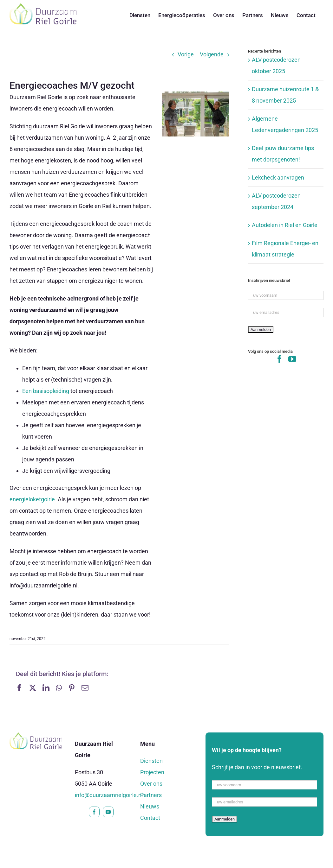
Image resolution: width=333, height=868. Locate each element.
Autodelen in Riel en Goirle (285, 225)
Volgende (212, 54)
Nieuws (150, 806)
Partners (151, 795)
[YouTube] (292, 359)
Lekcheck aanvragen (278, 177)
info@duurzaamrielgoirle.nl (109, 795)
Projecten (152, 772)
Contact (150, 818)
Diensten (151, 761)
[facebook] (94, 812)
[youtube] (108, 812)
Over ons (151, 784)
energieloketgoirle (32, 499)
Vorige (186, 54)
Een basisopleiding (46, 391)
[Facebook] (280, 359)
